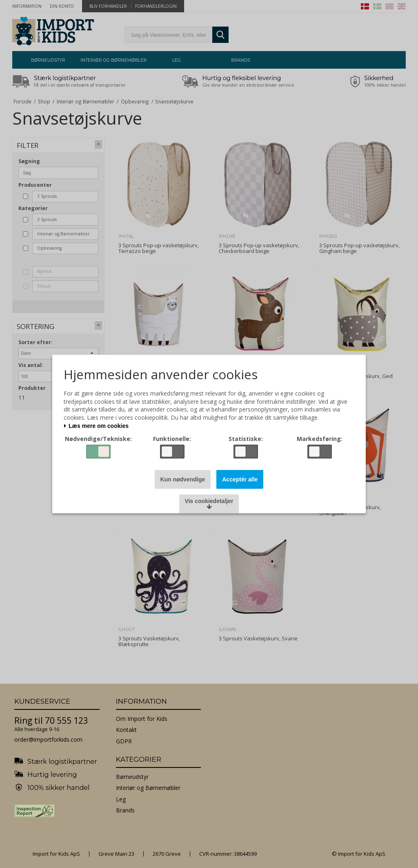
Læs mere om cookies (96, 426)
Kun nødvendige (183, 479)
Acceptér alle (240, 479)
